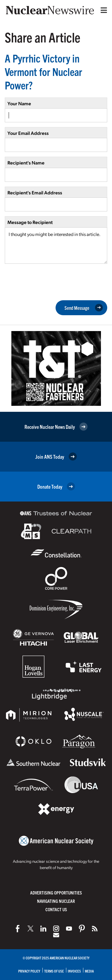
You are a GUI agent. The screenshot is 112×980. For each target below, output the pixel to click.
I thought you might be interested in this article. (56, 246)
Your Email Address (28, 133)
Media (89, 971)
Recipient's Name (26, 163)
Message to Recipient (30, 222)
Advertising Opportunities (56, 893)
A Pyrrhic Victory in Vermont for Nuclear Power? (43, 71)
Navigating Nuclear (56, 901)
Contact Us (56, 909)
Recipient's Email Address (35, 192)
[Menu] (102, 10)
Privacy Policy (29, 971)
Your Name (19, 103)
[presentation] (50, 281)
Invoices (74, 971)
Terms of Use (54, 971)
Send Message (84, 308)
